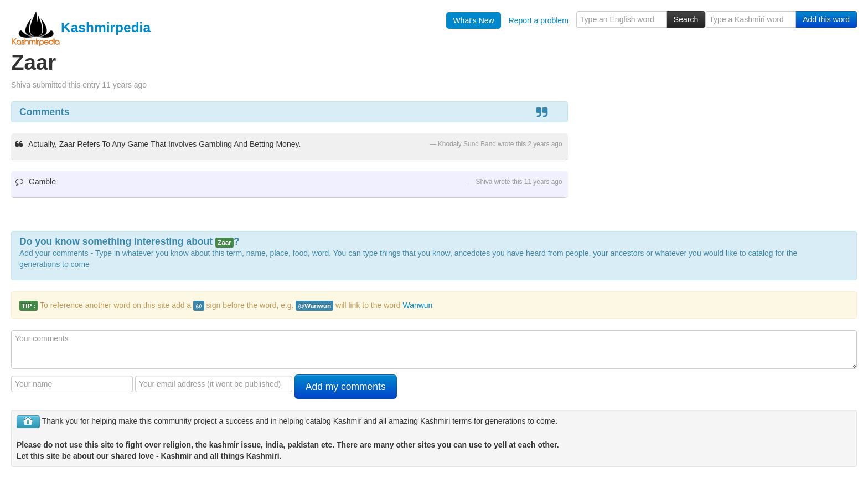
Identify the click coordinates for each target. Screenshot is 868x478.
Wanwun (417, 305)
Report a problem (539, 20)
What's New (473, 20)
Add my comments (346, 387)
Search (686, 19)
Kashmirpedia (81, 27)
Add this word (826, 19)
